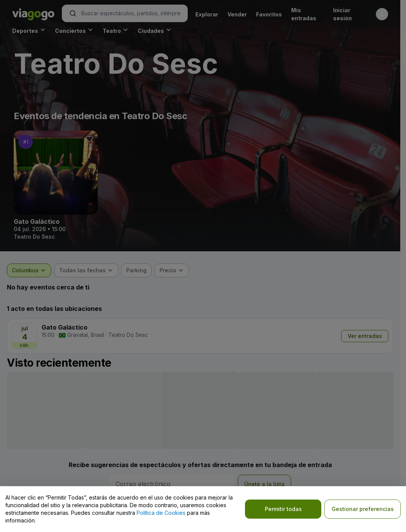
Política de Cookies (161, 513)
